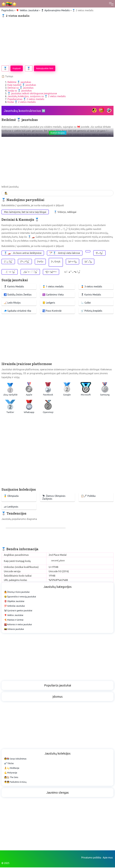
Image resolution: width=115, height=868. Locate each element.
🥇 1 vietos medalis (53, 286)
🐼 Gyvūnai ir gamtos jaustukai (18, 611)
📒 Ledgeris (49, 303)
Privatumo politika (91, 858)
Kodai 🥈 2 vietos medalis (22, 102)
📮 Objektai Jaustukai (14, 602)
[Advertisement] (57, 41)
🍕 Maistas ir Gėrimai (14, 620)
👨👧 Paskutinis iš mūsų (15, 783)
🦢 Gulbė (86, 303)
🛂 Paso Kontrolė (52, 311)
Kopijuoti (17, 68)
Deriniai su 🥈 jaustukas (21, 88)
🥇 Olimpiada (11, 496)
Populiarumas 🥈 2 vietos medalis (26, 99)
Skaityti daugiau (58, 133)
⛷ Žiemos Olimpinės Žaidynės (54, 498)
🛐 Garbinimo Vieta (53, 295)
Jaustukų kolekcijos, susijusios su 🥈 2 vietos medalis (37, 96)
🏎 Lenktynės (11, 507)
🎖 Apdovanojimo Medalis (55, 10)
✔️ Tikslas (9, 764)
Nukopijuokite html (45, 68)
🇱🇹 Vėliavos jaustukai (14, 630)
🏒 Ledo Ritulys (12, 303)
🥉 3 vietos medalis (91, 286)
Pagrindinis (8, 10)
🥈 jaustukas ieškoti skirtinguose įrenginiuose (32, 93)
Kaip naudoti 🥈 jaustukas (22, 85)
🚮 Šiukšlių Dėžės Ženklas (18, 295)
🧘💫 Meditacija (12, 769)
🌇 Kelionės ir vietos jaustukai (18, 625)
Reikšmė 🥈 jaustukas (19, 82)
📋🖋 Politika (88, 496)
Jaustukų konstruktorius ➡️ (25, 111)
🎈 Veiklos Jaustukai (27, 10)
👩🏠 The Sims (11, 778)
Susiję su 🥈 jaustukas (20, 91)
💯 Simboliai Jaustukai (14, 607)
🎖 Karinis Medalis (14, 286)
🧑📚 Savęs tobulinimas (15, 759)
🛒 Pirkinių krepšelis (92, 311)
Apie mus (108, 858)
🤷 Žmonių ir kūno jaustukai (17, 593)
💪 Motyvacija (11, 773)
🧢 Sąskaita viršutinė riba (17, 311)
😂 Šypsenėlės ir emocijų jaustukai (20, 597)
